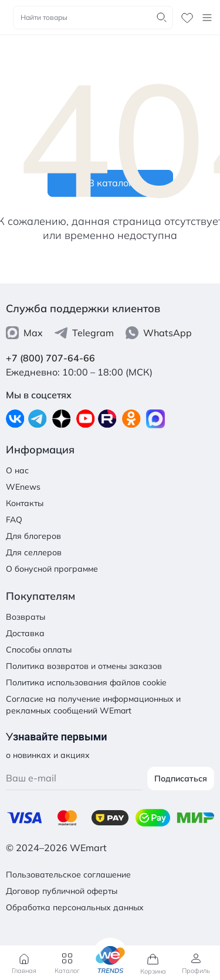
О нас (17, 470)
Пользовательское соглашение (68, 875)
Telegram (84, 333)
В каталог (110, 183)
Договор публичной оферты (62, 891)
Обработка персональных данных (75, 907)
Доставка (25, 633)
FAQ (14, 520)
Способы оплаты (39, 650)
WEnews (23, 487)
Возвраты (26, 617)
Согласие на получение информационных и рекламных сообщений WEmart (93, 705)
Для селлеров (34, 552)
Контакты (25, 503)
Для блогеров (33, 536)
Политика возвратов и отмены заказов (84, 666)
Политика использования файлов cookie (86, 682)
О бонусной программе (52, 569)
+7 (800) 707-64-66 (50, 358)
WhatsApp (159, 333)
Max (24, 333)
